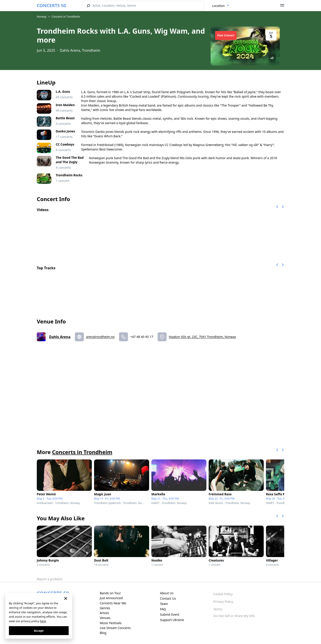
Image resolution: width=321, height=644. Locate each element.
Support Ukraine (172, 620)
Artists (104, 613)
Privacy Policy (223, 602)
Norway (42, 17)
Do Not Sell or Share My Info (234, 616)
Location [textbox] (218, 6)
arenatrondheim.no (100, 337)
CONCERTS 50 (51, 5)
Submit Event (170, 614)
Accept (39, 631)
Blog (103, 633)
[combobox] (221, 6)
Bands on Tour (110, 593)
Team (164, 604)
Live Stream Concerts (115, 628)
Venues (105, 618)
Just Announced (111, 598)
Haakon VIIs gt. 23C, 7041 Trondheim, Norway (202, 337)
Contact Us (168, 598)
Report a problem (50, 579)
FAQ (163, 609)
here (43, 621)
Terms (218, 609)
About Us (167, 593)
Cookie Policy (223, 594)
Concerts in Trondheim (66, 17)
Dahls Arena (60, 337)
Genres (105, 608)
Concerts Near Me (113, 603)
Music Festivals (111, 623)
